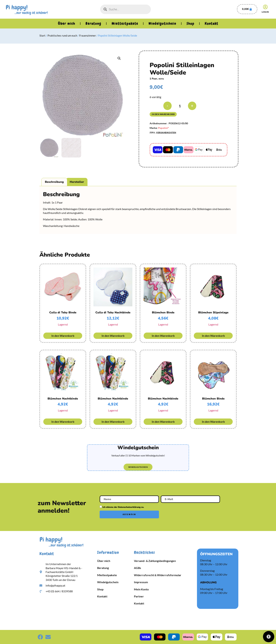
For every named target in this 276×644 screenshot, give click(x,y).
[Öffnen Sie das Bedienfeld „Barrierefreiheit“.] (269, 637)
